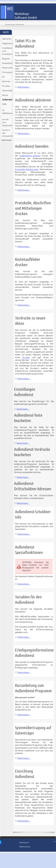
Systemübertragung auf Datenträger (33, 730)
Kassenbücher (7, 63)
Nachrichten (7, 68)
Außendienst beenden (32, 146)
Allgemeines (7, 43)
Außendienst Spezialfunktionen (29, 550)
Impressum (24, 843)
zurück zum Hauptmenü (7, 122)
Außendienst (7, 100)
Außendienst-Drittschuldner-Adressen (33, 486)
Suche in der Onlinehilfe (7, 133)
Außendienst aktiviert (30, 156)
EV (3, 77)
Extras (5, 95)
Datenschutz (25, 847)
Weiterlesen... (24, 87)
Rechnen (6, 81)
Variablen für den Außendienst (28, 600)
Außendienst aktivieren (33, 100)
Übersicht (7, 39)
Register (6, 59)
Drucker (26, 357)
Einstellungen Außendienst (25, 392)
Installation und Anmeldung (7, 51)
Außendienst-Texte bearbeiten (28, 418)
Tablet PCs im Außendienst (25, 43)
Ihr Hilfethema (7, 112)
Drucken (6, 86)
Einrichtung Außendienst (25, 774)
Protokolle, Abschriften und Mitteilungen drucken (33, 208)
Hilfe (4, 104)
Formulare (7, 72)
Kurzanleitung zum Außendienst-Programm (33, 688)
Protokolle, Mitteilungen (27, 169)
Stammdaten (7, 91)
